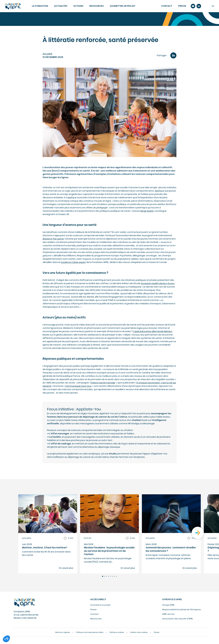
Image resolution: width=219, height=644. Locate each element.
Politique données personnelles (90, 632)
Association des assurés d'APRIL (178, 619)
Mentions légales (63, 632)
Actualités (61, 6)
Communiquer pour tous (78, 386)
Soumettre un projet (123, 6)
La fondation (40, 6)
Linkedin (199, 6)
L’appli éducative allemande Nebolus (153, 331)
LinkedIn (173, 55)
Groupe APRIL (168, 605)
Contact (167, 6)
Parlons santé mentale (103, 383)
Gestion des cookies (139, 632)
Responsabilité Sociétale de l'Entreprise (182, 610)
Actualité (47, 54)
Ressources (97, 6)
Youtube (193, 6)
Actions (78, 6)
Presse (182, 6)
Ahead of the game (53, 239)
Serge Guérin (147, 211)
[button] (103, 576)
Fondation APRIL (24, 602)
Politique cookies (117, 632)
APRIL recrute (168, 614)
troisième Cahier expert (73, 262)
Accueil (13, 6)
